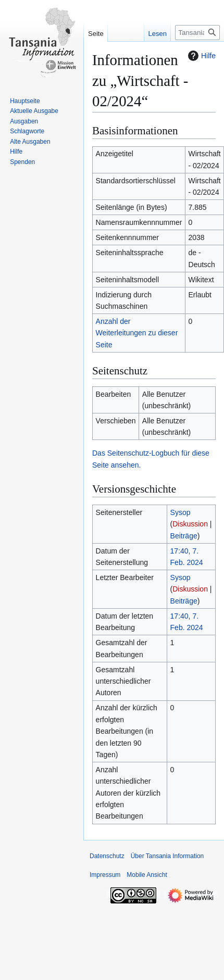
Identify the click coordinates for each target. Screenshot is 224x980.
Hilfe (201, 56)
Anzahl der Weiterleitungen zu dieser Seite (137, 333)
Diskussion (190, 524)
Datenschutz (107, 856)
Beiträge (184, 536)
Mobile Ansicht (147, 875)
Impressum (105, 875)
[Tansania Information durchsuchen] (197, 33)
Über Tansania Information (167, 856)
